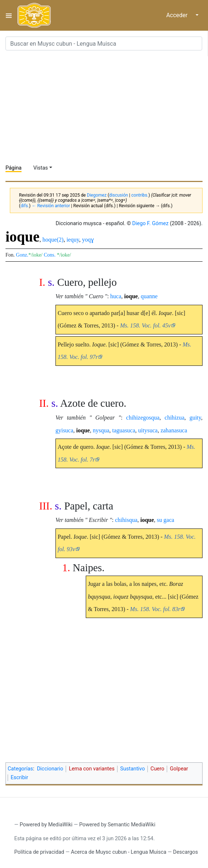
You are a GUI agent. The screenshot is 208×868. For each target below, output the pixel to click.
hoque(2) (53, 240)
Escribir (19, 778)
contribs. (140, 195)
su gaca (166, 520)
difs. (25, 206)
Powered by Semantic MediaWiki (117, 825)
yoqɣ (88, 240)
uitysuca (148, 430)
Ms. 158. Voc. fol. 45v (145, 325)
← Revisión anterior (51, 206)
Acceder (177, 15)
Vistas (41, 168)
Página (14, 168)
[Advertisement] (107, 107)
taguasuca (124, 430)
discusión (119, 195)
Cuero (157, 769)
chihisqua (126, 520)
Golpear (179, 769)
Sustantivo (132, 769)
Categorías (20, 769)
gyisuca (64, 430)
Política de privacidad (39, 852)
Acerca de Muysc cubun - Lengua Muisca (118, 852)
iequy (73, 240)
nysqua (101, 430)
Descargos (185, 852)
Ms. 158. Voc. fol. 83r (155, 609)
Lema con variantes (92, 769)
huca (116, 296)
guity (195, 418)
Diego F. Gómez (150, 223)
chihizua (174, 418)
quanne (149, 296)
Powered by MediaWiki (46, 825)
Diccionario (50, 769)
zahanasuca (174, 430)
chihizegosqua (143, 418)
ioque (131, 296)
